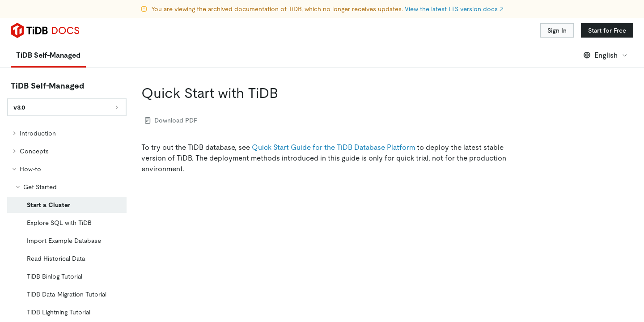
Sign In (557, 30)
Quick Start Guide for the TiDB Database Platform (333, 147)
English (606, 55)
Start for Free (607, 30)
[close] (627, 253)
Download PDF (171, 120)
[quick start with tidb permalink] (285, 93)
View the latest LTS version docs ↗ (454, 9)
